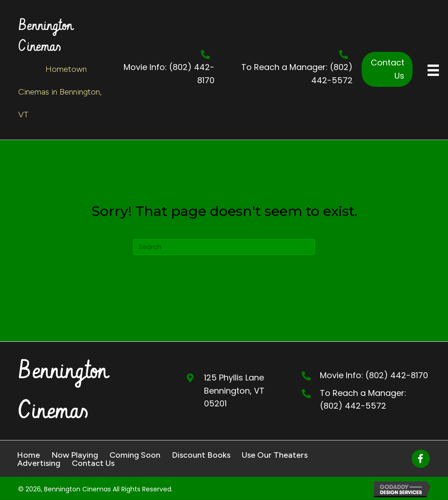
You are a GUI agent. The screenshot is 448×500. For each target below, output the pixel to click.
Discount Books (201, 455)
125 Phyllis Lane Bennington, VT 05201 (234, 391)
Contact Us (93, 463)
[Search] (224, 247)
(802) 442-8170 (397, 375)
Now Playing (75, 455)
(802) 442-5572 (353, 406)
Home (28, 455)
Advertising (39, 463)
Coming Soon (135, 455)
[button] (387, 70)
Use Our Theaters (275, 455)
